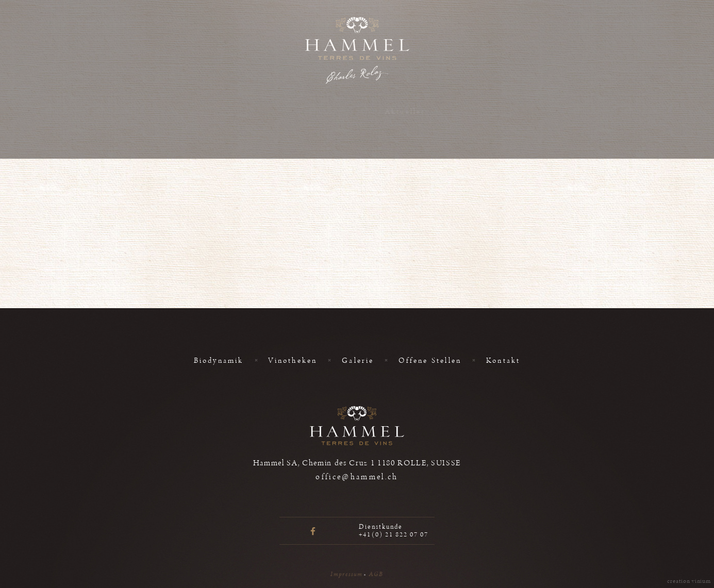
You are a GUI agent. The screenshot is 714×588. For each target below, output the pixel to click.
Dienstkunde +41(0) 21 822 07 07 (394, 531)
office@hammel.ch (357, 477)
